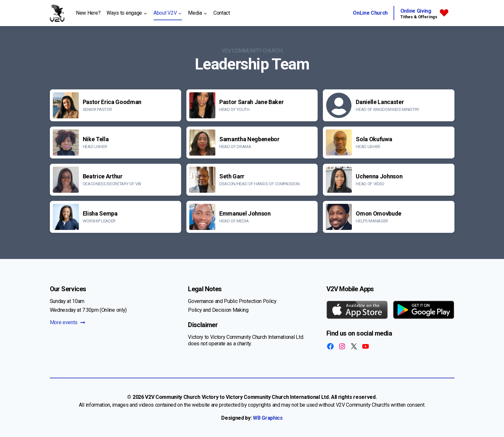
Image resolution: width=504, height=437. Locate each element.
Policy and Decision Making (218, 310)
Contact (222, 13)
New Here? (88, 13)
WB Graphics (268, 418)
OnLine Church (370, 13)
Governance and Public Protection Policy (232, 301)
